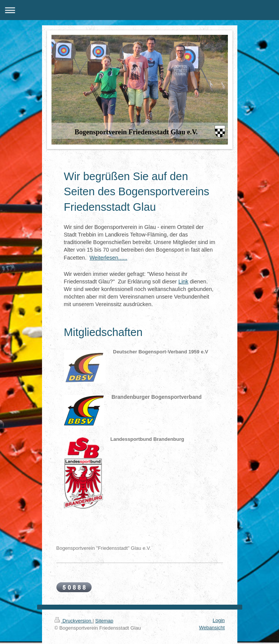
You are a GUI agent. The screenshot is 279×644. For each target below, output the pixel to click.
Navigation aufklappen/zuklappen (139, 10)
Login (219, 620)
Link (183, 282)
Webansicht (212, 628)
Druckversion (74, 621)
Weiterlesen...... (109, 258)
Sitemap (104, 621)
